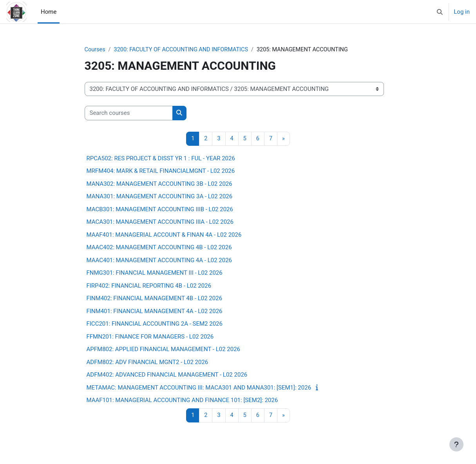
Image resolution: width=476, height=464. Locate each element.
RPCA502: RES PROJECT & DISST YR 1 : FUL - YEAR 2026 (161, 159)
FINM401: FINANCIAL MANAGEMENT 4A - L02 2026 (155, 312)
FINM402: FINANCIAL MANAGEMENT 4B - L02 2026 (155, 299)
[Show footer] (456, 444)
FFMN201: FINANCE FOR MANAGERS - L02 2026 (150, 337)
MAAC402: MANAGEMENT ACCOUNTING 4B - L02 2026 (159, 248)
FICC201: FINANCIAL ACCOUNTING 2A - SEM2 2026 (155, 324)
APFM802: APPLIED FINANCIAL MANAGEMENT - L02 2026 (164, 350)
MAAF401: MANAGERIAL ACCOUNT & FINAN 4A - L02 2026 (164, 235)
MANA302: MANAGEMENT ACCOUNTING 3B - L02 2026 (159, 184)
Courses (95, 50)
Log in (462, 12)
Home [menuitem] (49, 12)
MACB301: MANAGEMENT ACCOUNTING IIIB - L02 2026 (160, 210)
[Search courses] (129, 113)
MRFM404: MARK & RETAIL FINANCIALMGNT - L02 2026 (161, 172)
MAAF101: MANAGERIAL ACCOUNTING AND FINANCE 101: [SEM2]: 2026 (182, 401)
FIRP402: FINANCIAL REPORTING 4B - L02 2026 (149, 286)
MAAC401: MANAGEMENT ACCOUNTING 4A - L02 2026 (159, 261)
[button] (440, 12)
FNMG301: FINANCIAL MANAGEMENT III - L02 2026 (155, 274)
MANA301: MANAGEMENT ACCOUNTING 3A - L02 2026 (160, 197)
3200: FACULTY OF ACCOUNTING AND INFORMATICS (184, 50)
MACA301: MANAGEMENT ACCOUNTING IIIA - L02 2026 (160, 223)
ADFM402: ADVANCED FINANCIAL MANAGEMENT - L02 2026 (167, 375)
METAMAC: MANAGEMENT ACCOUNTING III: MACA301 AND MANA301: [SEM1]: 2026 (199, 388)
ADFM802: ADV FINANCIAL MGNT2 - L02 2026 (148, 362)
